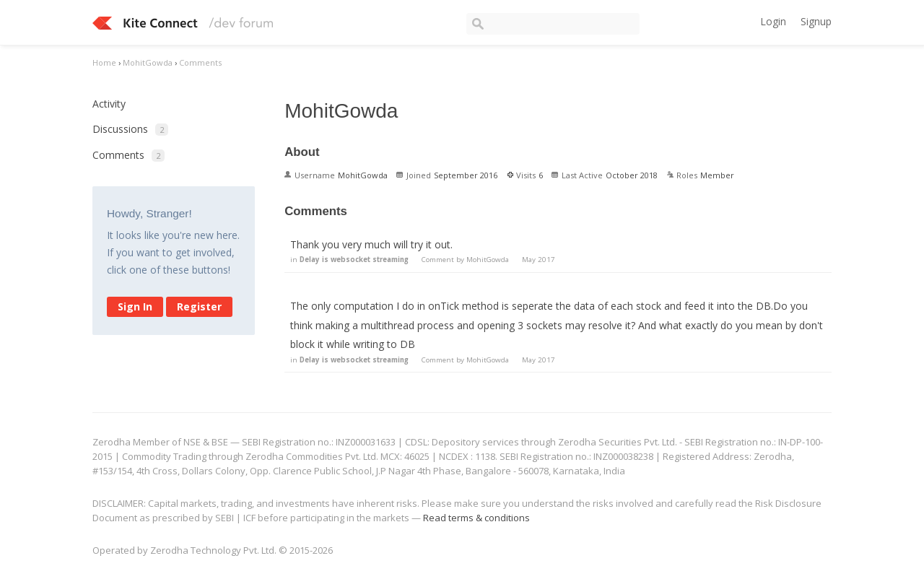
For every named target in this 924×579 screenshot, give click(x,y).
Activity (109, 104)
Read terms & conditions (476, 518)
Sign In (135, 306)
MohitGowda (488, 260)
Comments (128, 155)
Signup (816, 21)
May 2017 (539, 260)
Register (199, 306)
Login (773, 21)
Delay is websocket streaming (354, 260)
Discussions (130, 129)
